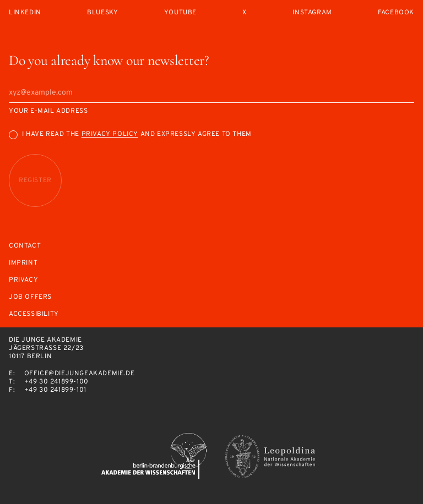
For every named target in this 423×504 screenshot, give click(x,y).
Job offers (30, 297)
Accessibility (34, 314)
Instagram (312, 13)
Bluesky (102, 13)
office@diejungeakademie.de (80, 374)
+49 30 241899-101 (55, 390)
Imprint (23, 263)
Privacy (23, 280)
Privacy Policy (110, 134)
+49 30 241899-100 (56, 382)
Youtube (180, 13)
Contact (25, 246)
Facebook (396, 13)
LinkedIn (25, 13)
